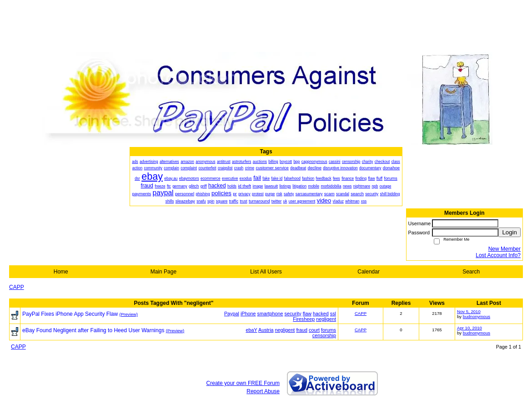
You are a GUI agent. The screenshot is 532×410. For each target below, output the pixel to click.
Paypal (232, 314)
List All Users (266, 272)
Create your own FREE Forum (243, 383)
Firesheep (304, 319)
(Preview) (128, 314)
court (314, 330)
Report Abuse (263, 391)
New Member (504, 249)
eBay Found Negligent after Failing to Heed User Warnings (93, 330)
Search (471, 272)
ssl (333, 314)
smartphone (270, 314)
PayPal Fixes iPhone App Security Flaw (70, 314)
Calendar (369, 272)
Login (509, 232)
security (293, 314)
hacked (321, 314)
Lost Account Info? (498, 255)
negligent (326, 319)
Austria (266, 330)
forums (329, 330)
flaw (307, 314)
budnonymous (477, 316)
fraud (302, 330)
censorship (324, 335)
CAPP (17, 287)
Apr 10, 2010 (469, 328)
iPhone (248, 314)
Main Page (163, 272)
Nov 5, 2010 (469, 311)
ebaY (252, 330)
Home (61, 272)
